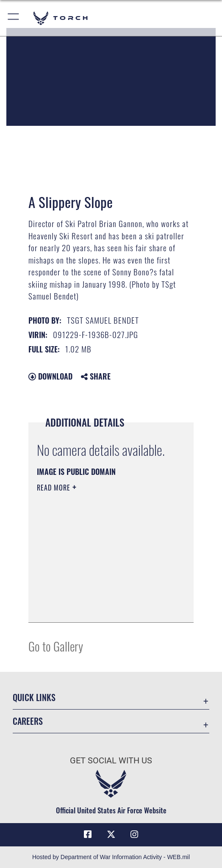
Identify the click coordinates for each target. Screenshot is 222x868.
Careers (28, 721)
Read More (55, 488)
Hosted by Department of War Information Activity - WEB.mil (111, 857)
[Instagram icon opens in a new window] (134, 835)
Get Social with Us (111, 761)
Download (50, 376)
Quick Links (34, 697)
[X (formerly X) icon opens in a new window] (111, 835)
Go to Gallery (56, 646)
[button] (14, 18)
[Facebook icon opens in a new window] (88, 835)
